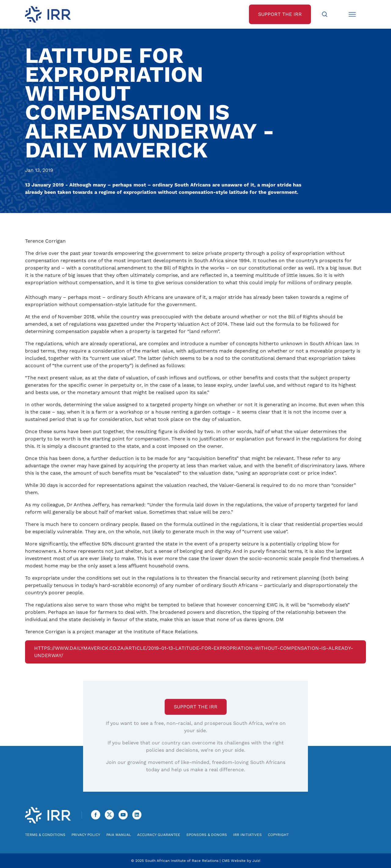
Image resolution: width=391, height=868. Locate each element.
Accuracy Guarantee (159, 835)
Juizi (256, 861)
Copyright (278, 835)
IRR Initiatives (247, 835)
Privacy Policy (86, 835)
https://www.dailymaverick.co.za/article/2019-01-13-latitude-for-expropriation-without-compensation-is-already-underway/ (194, 652)
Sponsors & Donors (207, 835)
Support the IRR (196, 707)
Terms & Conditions (45, 835)
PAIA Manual (119, 835)
